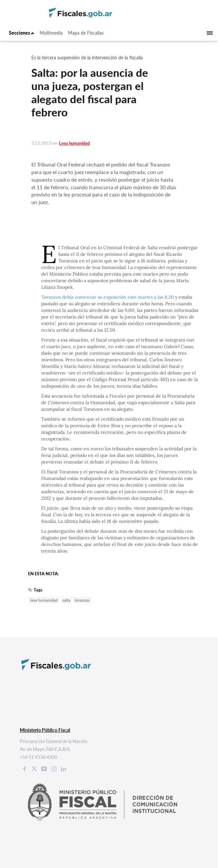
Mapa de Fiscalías (86, 33)
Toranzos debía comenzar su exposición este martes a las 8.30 (108, 297)
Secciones (22, 33)
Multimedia (51, 33)
